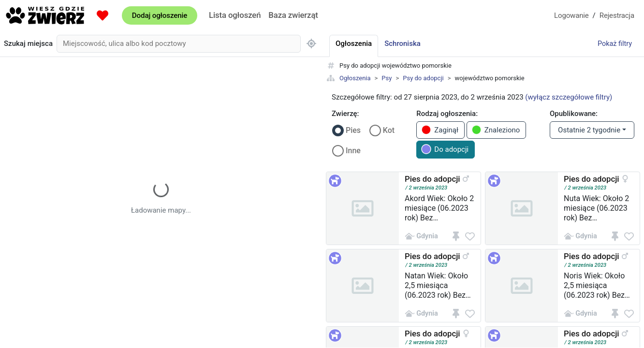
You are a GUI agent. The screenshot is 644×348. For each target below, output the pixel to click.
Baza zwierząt (293, 15)
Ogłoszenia (355, 78)
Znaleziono (496, 130)
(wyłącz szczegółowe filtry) (569, 97)
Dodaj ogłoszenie (160, 15)
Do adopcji (445, 149)
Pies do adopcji (432, 179)
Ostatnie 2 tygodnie (589, 130)
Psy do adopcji (423, 78)
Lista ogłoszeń (235, 15)
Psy (387, 78)
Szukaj (28, 44)
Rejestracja (617, 15)
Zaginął (440, 130)
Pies (353, 130)
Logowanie (571, 15)
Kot (389, 130)
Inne (353, 151)
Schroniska (402, 43)
